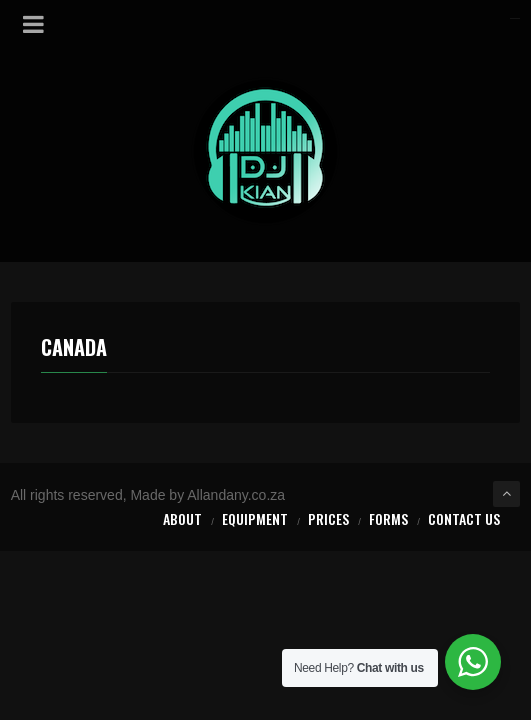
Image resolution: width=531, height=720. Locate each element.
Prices (328, 518)
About (182, 518)
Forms (388, 518)
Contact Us (464, 518)
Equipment (255, 518)
